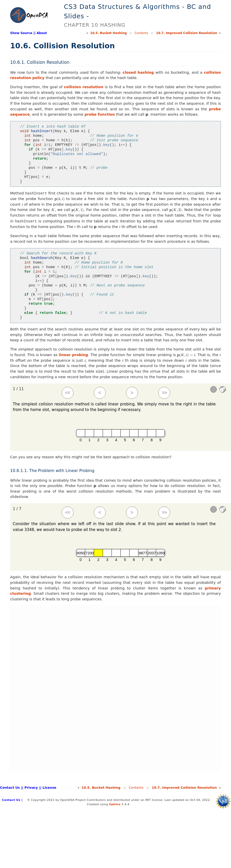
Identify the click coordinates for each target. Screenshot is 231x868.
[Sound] (214, 389)
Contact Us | (11, 788)
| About (41, 33)
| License (48, 788)
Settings (223, 389)
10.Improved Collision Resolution (187, 33)
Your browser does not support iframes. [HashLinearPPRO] (115, 688)
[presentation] (60, 199)
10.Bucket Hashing (109, 33)
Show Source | (22, 33)
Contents (141, 33)
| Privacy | (31, 788)
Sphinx (115, 804)
